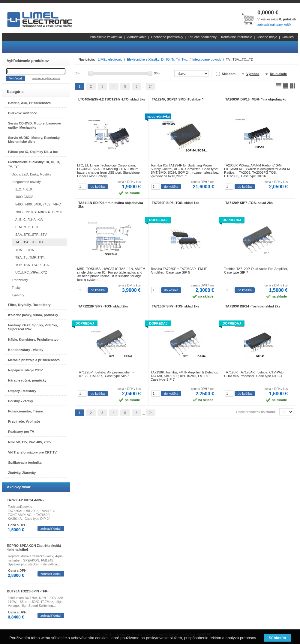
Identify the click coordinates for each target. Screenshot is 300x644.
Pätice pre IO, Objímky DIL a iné (33, 152)
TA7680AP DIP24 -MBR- (25, 500)
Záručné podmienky (202, 37)
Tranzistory (20, 280)
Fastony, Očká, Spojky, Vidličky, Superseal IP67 (33, 327)
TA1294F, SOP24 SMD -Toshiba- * (178, 99)
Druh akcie (278, 74)
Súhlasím (277, 638)
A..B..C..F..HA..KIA (29, 220)
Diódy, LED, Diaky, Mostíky (31, 174)
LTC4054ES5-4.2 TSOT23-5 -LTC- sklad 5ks (112, 99)
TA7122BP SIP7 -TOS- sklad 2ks (103, 306)
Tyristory (18, 295)
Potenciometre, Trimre (25, 411)
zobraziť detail (51, 529)
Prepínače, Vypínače (24, 421)
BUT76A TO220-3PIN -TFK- (28, 591)
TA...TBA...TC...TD (29, 242)
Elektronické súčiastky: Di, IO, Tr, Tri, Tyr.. (34, 164)
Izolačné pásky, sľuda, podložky (33, 315)
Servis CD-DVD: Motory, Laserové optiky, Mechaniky (34, 125)
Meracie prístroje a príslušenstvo (34, 360)
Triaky (16, 288)
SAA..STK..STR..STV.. (32, 235)
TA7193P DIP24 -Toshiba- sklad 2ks (253, 306)
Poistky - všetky (21, 401)
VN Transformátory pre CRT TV (32, 452)
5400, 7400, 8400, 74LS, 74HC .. (39, 204)
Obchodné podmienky (167, 37)
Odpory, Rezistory (22, 391)
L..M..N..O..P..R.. (28, 227)
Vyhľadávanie (136, 37)
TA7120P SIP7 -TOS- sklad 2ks (249, 203)
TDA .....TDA (25, 250)
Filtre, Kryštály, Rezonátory (29, 305)
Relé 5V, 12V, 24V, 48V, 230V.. (31, 442)
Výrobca (253, 74)
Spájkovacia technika (25, 463)
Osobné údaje (267, 37)
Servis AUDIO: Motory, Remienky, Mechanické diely (34, 140)
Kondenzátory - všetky (26, 350)
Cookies (288, 37)
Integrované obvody (26, 182)
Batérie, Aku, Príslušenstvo (29, 103)
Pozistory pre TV (21, 432)
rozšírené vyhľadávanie (46, 78)
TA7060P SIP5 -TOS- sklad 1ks (175, 203)
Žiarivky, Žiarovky (22, 473)
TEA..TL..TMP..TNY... (31, 257)
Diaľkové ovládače (23, 113)
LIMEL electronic (110, 59)
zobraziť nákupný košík (274, 25)
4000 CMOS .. (26, 197)
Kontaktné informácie (237, 37)
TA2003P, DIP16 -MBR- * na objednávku (256, 99)
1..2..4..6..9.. (24, 189)
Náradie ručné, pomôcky (27, 380)
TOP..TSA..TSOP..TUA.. (33, 265)
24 (151, 86)
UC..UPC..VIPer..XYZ (31, 272)
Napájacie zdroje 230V (25, 370)
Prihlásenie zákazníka (106, 37)
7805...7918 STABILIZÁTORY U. (39, 212)
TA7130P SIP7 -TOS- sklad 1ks (175, 306)
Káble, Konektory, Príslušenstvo (33, 340)
